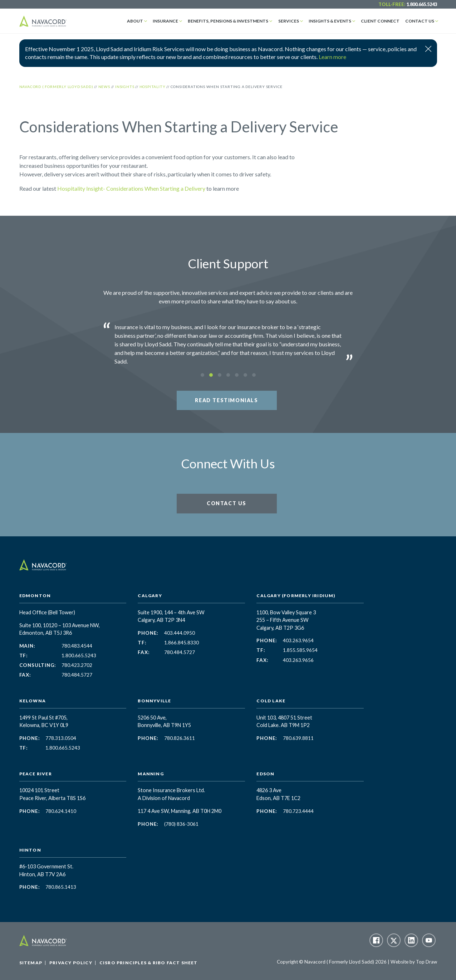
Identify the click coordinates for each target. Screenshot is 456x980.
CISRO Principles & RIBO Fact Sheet (149, 963)
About (135, 21)
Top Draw (426, 962)
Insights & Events (330, 21)
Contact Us (420, 21)
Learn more (332, 57)
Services (289, 21)
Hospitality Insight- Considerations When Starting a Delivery (131, 188)
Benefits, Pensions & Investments (228, 21)
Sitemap (31, 963)
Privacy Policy (71, 963)
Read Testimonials (226, 400)
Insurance (166, 21)
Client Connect (380, 21)
